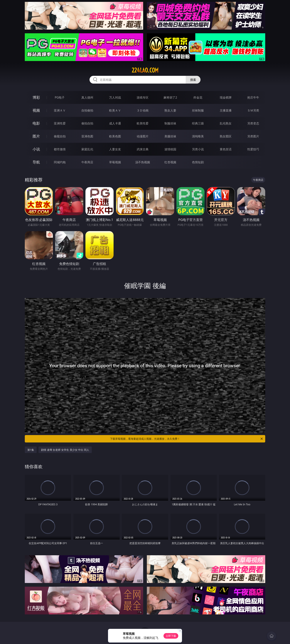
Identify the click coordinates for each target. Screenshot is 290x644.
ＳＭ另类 (253, 110)
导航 (36, 162)
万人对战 (115, 97)
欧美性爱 (143, 123)
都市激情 (60, 149)
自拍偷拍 (87, 110)
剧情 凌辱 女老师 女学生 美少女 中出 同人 (65, 450)
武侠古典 (143, 149)
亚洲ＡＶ (60, 110)
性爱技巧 (253, 149)
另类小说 (198, 149)
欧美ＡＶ (115, 110)
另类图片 (253, 136)
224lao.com (145, 70)
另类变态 (253, 123)
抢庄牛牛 (253, 97)
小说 (36, 149)
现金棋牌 (226, 97)
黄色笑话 (226, 149)
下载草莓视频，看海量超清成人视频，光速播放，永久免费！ (187, 439)
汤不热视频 (143, 162)
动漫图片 (143, 136)
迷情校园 (170, 149)
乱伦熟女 (226, 123)
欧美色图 (115, 136)
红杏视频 (170, 162)
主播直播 (226, 110)
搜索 (193, 80)
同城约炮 (60, 162)
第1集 (31, 450)
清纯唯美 (198, 136)
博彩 (36, 97)
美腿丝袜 (170, 136)
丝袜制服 (198, 110)
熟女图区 (226, 136)
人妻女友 (115, 149)
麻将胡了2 (170, 97)
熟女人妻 (170, 110)
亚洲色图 (87, 136)
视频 (36, 110)
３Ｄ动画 (143, 110)
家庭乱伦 (87, 149)
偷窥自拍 (60, 136)
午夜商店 (87, 162)
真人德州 (87, 97)
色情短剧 (198, 162)
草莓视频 (115, 162)
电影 (36, 123)
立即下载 (171, 636)
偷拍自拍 (87, 123)
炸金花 (198, 97)
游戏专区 (143, 97)
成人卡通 (115, 123)
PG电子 (60, 97)
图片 (36, 136)
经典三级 (198, 123)
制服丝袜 (170, 123)
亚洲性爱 (60, 123)
